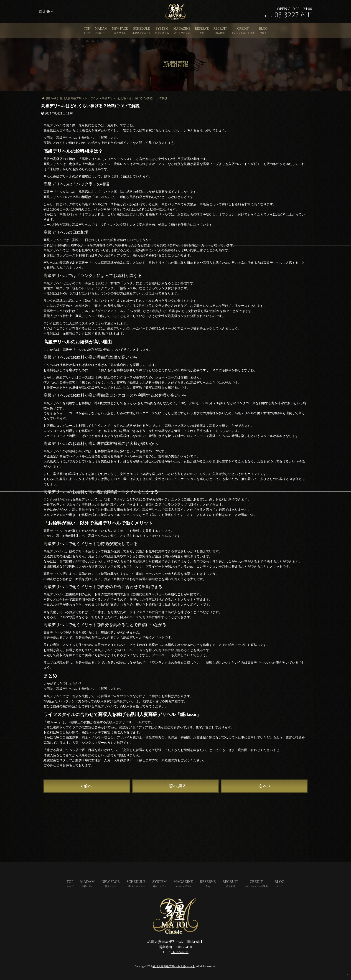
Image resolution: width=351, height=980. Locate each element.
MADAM (101, 29)
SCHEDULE (141, 29)
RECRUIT (220, 29)
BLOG (263, 29)
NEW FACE (120, 29)
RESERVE (202, 29)
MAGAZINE (182, 29)
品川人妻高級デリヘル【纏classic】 (174, 966)
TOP (87, 29)
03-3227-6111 (180, 952)
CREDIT (243, 29)
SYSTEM (162, 29)
